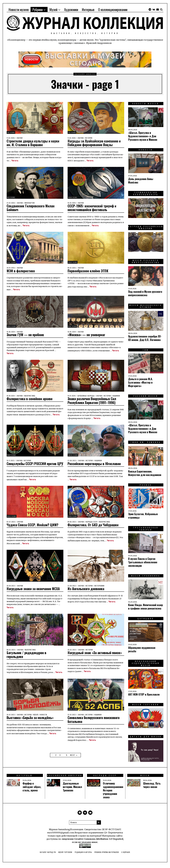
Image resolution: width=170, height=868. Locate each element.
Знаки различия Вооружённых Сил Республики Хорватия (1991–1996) (93, 401)
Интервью (88, 9)
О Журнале (126, 855)
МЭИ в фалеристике (21, 271)
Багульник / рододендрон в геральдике (27, 658)
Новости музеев (19, 9)
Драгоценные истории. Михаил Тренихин (72, 789)
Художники (71, 9)
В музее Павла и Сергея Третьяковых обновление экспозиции (143, 562)
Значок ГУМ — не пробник (26, 335)
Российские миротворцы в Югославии (95, 464)
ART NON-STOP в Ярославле (144, 694)
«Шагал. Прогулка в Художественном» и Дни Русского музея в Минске (143, 136)
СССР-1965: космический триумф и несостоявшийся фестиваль (93, 208)
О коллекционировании (113, 9)
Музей (53, 9)
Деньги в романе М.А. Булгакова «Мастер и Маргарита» (140, 382)
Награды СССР (92, 525)
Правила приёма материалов (107, 855)
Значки (20, 138)
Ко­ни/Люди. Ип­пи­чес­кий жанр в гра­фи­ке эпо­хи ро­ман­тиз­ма (145, 607)
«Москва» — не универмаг (87, 335)
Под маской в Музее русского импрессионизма (145, 293)
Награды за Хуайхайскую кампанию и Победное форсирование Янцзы (95, 143)
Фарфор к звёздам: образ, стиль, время (32, 789)
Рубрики (38, 9)
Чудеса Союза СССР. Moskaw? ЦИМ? (33, 528)
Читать (15, 160)
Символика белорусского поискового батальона (94, 723)
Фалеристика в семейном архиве (30, 399)
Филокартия (30, 203)
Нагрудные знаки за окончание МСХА (34, 592)
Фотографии (99, 589)
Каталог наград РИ (48, 855)
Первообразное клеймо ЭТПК (89, 271)
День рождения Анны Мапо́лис (141, 181)
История (89, 138)
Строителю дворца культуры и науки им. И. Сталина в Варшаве (34, 143)
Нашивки (116, 396)
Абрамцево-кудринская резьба (142, 649)
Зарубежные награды (86, 396)
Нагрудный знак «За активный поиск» (95, 656)
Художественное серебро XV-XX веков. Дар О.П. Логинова (145, 338)
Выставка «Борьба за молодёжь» (31, 721)
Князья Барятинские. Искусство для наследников (145, 473)
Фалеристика (30, 396)
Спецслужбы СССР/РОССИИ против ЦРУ (32, 465)
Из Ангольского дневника (86, 592)
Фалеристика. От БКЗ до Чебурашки (94, 528)
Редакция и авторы (83, 855)
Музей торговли (65, 855)
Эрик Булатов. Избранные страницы (143, 516)
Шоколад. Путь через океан (152, 788)
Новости (43, 718)
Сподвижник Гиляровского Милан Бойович (31, 208)
